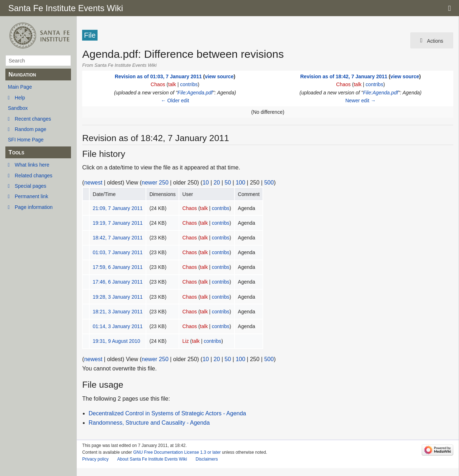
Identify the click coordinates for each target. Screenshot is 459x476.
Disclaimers (207, 459)
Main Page (20, 87)
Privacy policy (95, 459)
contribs (189, 84)
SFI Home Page (26, 140)
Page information (34, 207)
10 (206, 183)
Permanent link (31, 196)
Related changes (34, 176)
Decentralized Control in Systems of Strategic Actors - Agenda (167, 413)
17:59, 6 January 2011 (118, 267)
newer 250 (155, 183)
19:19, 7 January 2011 (118, 223)
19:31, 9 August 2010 (117, 341)
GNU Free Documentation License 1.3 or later (177, 452)
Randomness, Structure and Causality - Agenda (149, 423)
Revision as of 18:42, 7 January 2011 (344, 76)
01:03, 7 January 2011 (118, 252)
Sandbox (18, 108)
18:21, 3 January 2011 (118, 312)
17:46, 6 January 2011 (118, 282)
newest (93, 183)
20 (217, 183)
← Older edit (175, 101)
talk (172, 84)
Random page (30, 129)
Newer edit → (361, 101)
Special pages (30, 186)
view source (219, 76)
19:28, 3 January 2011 (118, 297)
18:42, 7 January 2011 (118, 238)
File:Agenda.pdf (195, 93)
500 (269, 183)
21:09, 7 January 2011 (118, 208)
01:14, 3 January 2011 (118, 326)
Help (20, 98)
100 (240, 183)
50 (228, 183)
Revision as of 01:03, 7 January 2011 (158, 76)
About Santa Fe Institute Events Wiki (152, 459)
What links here (32, 165)
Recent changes (33, 119)
